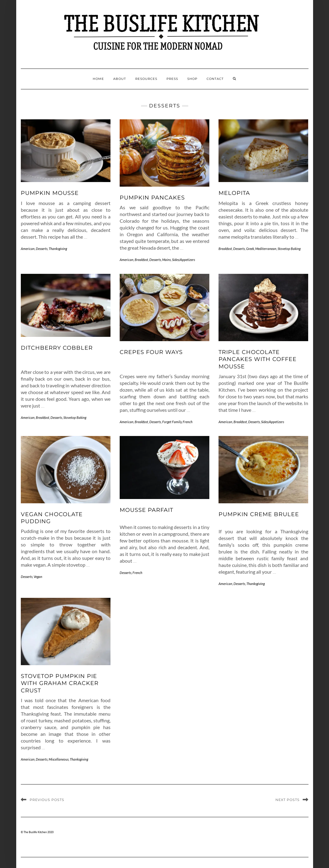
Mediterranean (266, 249)
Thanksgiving (58, 249)
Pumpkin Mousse (50, 193)
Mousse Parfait (146, 510)
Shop (192, 79)
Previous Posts (47, 800)
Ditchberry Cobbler (57, 348)
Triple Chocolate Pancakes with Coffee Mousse (258, 359)
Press (172, 79)
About (120, 79)
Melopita (234, 193)
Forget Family (172, 422)
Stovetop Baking (289, 249)
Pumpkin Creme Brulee (259, 514)
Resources (146, 79)
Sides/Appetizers (183, 260)
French (188, 422)
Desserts (42, 249)
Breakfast (141, 260)
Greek (250, 249)
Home (98, 79)
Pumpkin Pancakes (152, 198)
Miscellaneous (59, 759)
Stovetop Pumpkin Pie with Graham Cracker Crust (60, 683)
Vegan (38, 577)
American (28, 249)
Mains (166, 260)
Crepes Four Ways (151, 352)
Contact (215, 79)
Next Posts (288, 800)
